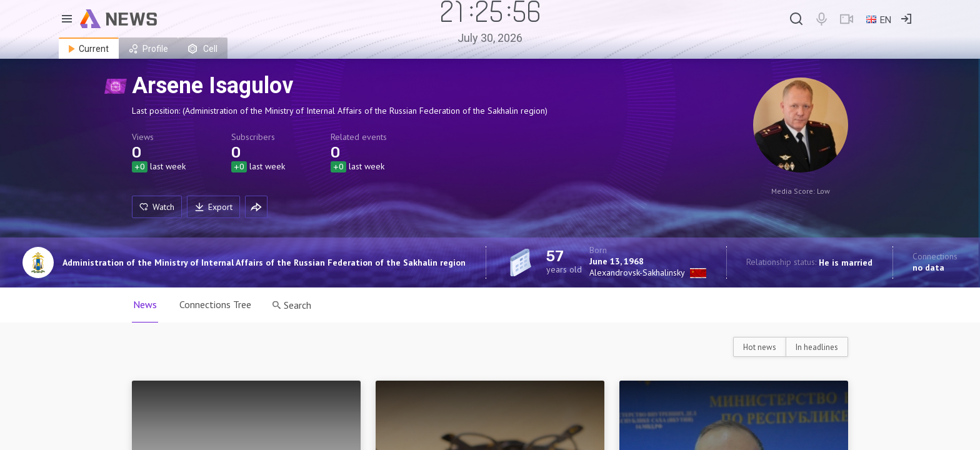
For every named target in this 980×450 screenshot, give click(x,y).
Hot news (760, 347)
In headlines (817, 347)
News (145, 304)
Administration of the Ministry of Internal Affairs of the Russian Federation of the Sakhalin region (264, 262)
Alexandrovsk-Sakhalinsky (637, 272)
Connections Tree (215, 304)
